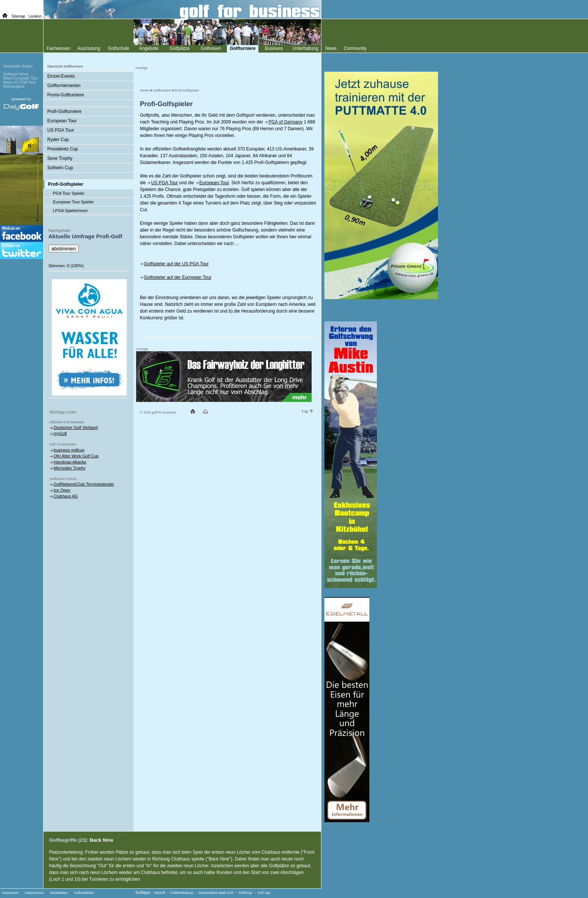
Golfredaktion (84, 893)
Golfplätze (180, 48)
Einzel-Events (61, 76)
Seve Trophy (60, 158)
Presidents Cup (63, 149)
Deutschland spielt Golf (216, 893)
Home (144, 90)
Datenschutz (34, 893)
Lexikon (35, 16)
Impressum (11, 893)
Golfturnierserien (64, 86)
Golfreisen (211, 48)
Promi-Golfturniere (66, 95)
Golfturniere (162, 90)
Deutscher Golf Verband (76, 427)
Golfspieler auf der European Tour (178, 277)
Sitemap (19, 16)
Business (274, 48)
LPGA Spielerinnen (70, 211)
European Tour (62, 121)
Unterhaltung (305, 48)
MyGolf (160, 893)
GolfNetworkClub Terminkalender (84, 484)
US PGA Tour (164, 183)
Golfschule (119, 48)
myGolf (60, 433)
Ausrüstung (89, 48)
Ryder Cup (58, 140)
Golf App (264, 893)
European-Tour (214, 183)
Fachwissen (58, 48)
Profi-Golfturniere (64, 111)
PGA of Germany (286, 122)
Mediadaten (59, 893)
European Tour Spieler (73, 202)
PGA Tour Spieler (69, 193)
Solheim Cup (60, 168)
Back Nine (101, 840)
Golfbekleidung (182, 893)
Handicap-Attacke (70, 462)
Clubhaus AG (66, 496)
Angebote (149, 48)
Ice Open (62, 490)
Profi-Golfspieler (187, 90)
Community (355, 48)
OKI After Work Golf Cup (76, 456)
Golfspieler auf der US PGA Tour (176, 264)
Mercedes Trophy (70, 468)
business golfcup (69, 450)
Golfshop (245, 893)
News (331, 48)
